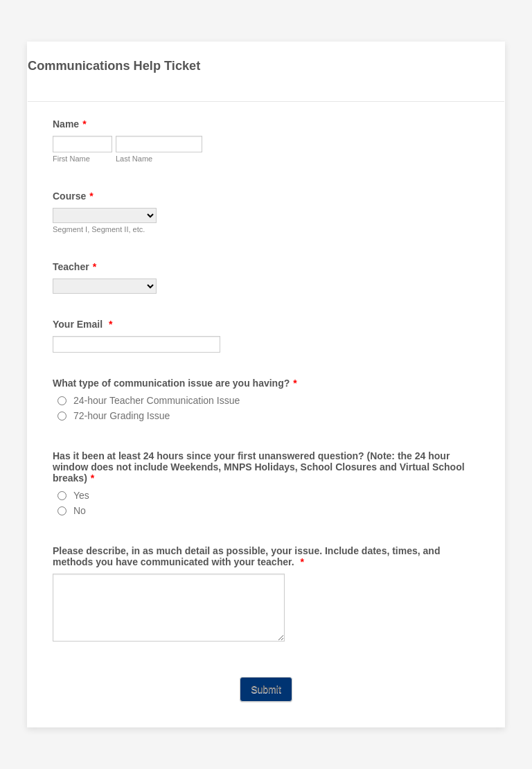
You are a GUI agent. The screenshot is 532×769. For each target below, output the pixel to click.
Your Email (82, 324)
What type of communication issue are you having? (175, 383)
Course (73, 196)
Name (70, 124)
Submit (266, 689)
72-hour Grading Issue (122, 416)
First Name (71, 159)
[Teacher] (105, 286)
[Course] (105, 215)
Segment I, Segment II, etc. (99, 229)
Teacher (74, 267)
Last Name (134, 159)
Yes (81, 495)
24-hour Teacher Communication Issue (157, 400)
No (80, 511)
